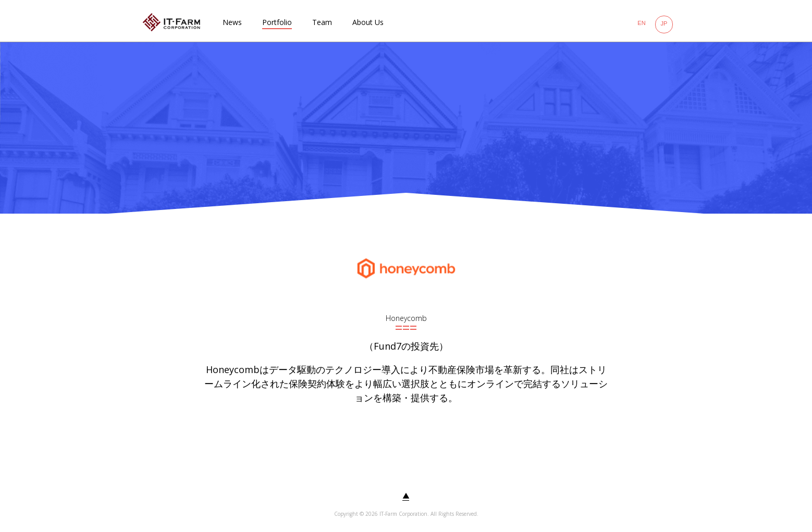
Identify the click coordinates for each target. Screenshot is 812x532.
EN (641, 23)
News (232, 22)
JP (664, 23)
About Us (368, 22)
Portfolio (277, 22)
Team (322, 22)
